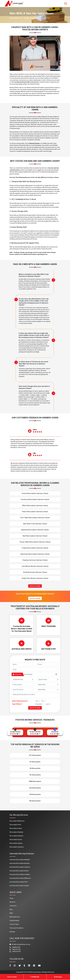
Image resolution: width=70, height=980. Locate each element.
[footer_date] (40, 674)
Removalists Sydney (16, 843)
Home (11, 898)
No (43, 701)
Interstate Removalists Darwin (19, 871)
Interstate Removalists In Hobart (20, 875)
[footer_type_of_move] (47, 679)
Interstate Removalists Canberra (20, 867)
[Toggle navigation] (66, 4)
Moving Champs (14, 18)
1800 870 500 (15, 952)
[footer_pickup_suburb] (23, 685)
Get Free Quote (12, 977)
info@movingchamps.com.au (20, 944)
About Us (12, 902)
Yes (37, 701)
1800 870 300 (15, 949)
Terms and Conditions (16, 928)
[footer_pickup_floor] (47, 685)
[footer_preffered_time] (23, 679)
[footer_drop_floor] (47, 690)
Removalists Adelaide (16, 832)
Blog (11, 910)
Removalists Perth (15, 825)
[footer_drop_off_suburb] (23, 690)
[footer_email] (35, 669)
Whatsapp (58, 977)
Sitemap (12, 932)
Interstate (39, 704)
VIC (21, 18)
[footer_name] (23, 664)
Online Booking (14, 921)
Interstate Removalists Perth (19, 882)
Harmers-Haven (35, 18)
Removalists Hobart (16, 828)
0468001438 (15, 947)
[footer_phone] (47, 664)
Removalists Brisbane (16, 836)
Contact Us (13, 906)
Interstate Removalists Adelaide (20, 860)
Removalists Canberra (17, 847)
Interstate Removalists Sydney (19, 886)
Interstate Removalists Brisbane (20, 863)
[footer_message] (35, 696)
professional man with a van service (27, 82)
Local (47, 704)
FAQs (11, 913)
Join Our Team (14, 924)
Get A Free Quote (35, 586)
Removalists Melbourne (17, 821)
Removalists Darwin (16, 840)
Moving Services (15, 917)
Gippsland (26, 18)
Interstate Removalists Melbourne (20, 878)
